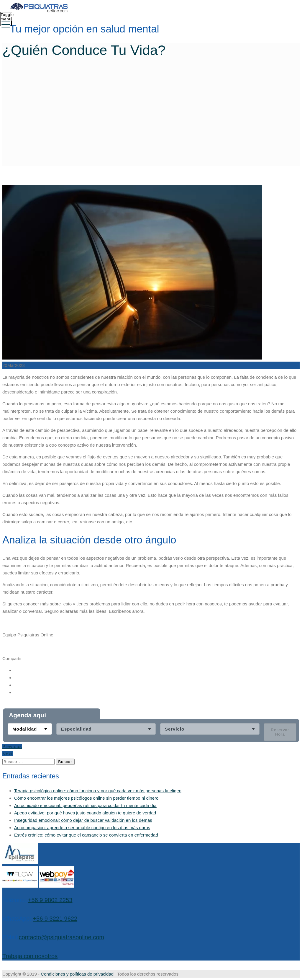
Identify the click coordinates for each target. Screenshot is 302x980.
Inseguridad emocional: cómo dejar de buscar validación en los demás (83, 820)
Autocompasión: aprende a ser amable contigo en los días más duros (82, 828)
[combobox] (30, 729)
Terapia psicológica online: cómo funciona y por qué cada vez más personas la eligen (98, 791)
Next (8, 754)
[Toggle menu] (6, 19)
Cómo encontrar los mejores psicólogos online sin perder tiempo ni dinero (86, 798)
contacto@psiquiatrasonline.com (61, 937)
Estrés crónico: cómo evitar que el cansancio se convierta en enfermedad (86, 835)
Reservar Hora (280, 732)
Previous (12, 747)
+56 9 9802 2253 (50, 900)
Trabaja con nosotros (30, 956)
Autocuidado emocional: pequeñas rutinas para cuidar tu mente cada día (85, 805)
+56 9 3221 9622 (55, 919)
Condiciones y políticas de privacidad (77, 974)
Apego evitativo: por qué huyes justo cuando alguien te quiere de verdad (85, 813)
